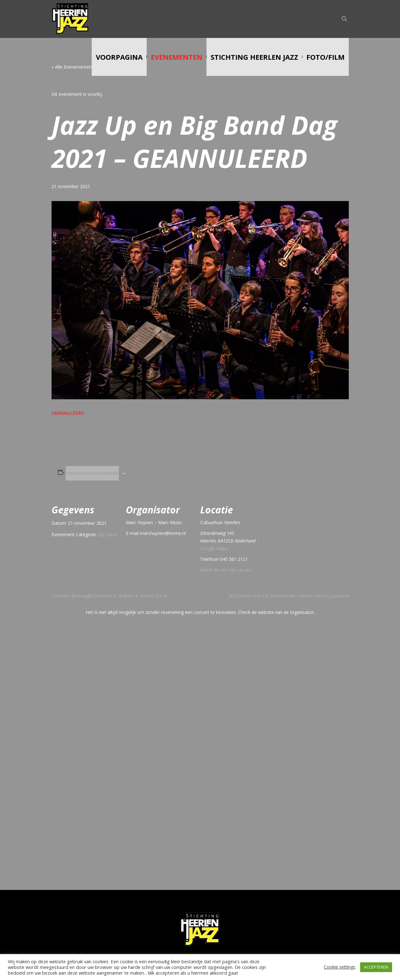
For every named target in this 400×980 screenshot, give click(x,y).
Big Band (107, 534)
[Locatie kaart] (312, 537)
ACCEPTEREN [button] (376, 967)
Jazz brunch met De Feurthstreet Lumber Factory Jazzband (289, 596)
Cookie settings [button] (340, 967)
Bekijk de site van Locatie (226, 570)
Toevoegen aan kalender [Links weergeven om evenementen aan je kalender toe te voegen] (92, 473)
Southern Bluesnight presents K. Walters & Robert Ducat (109, 596)
